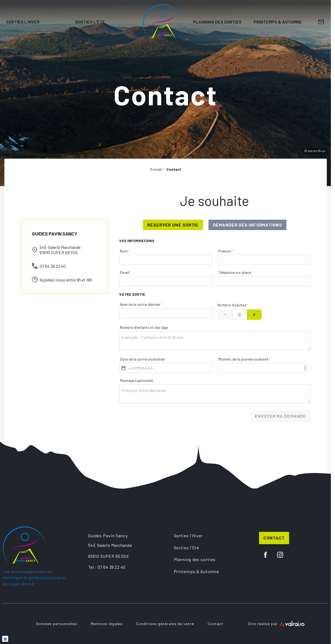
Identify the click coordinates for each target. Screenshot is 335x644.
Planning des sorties (217, 22)
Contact (274, 538)
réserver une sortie (173, 225)
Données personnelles (57, 624)
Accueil (156, 169)
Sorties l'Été (90, 22)
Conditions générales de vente (165, 624)
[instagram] (280, 555)
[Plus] (254, 315)
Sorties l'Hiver (23, 22)
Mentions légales (107, 624)
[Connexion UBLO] (5, 639)
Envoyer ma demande (280, 416)
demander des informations (247, 225)
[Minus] (225, 315)
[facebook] (266, 555)
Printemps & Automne (278, 22)
